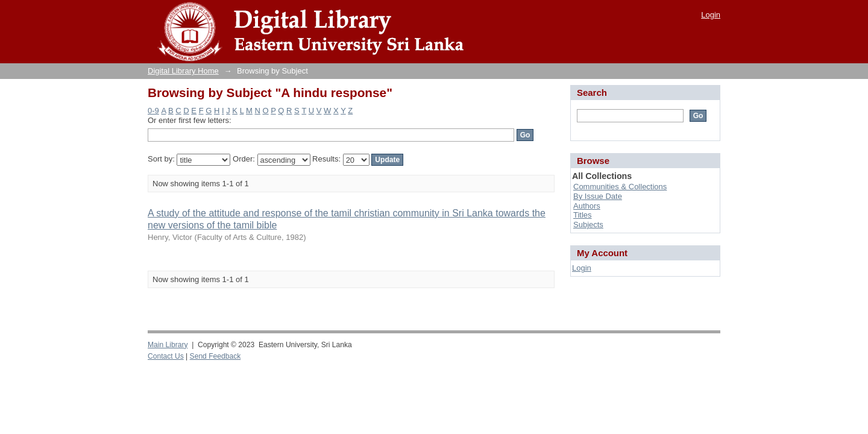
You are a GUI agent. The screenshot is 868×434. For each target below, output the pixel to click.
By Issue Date (598, 196)
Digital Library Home (183, 71)
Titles (583, 215)
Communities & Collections (620, 187)
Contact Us (166, 356)
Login (711, 15)
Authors (587, 206)
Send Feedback (215, 356)
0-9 (153, 111)
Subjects (588, 225)
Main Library (168, 345)
